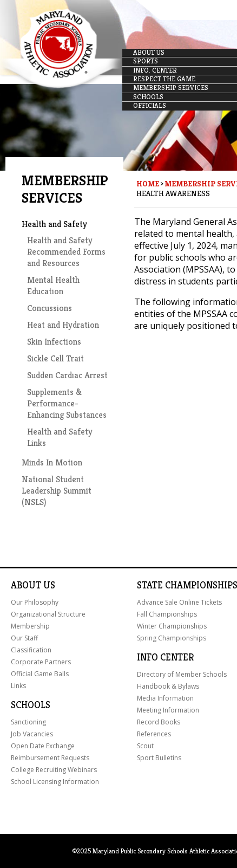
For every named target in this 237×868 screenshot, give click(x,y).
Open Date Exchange (43, 746)
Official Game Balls (40, 674)
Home (148, 184)
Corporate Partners (41, 662)
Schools (31, 705)
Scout (145, 746)
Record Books (159, 722)
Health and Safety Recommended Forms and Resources (66, 252)
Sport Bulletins (159, 758)
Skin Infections (54, 342)
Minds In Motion (52, 462)
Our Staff (24, 638)
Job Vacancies (32, 734)
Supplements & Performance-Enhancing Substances (67, 403)
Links (18, 686)
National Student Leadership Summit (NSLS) (57, 491)
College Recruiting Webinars (54, 770)
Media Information (165, 698)
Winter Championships (172, 626)
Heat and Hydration (63, 325)
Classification (31, 650)
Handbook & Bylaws (168, 686)
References (154, 734)
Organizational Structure (48, 614)
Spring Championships (172, 638)
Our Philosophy (35, 602)
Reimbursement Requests (50, 758)
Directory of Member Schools (182, 674)
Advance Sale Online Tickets (179, 602)
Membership (30, 626)
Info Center (165, 657)
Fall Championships (167, 614)
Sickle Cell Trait (55, 358)
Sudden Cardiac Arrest (67, 375)
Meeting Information (168, 710)
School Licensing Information (55, 782)
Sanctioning (28, 722)
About (26, 585)
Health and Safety (54, 224)
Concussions (50, 308)
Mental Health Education (53, 286)
